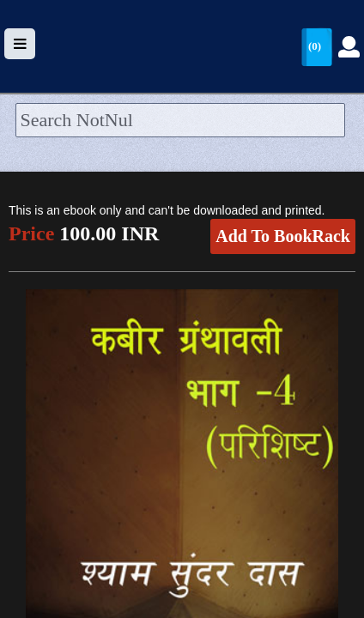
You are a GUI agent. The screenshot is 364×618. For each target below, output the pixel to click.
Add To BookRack (283, 236)
